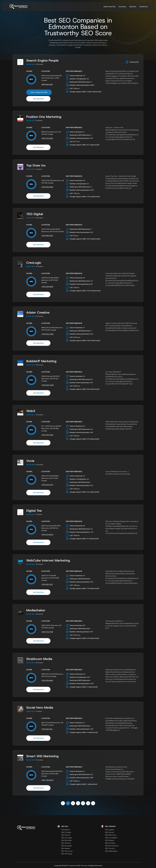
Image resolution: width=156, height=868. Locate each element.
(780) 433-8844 (47, 680)
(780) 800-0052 (47, 385)
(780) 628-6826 (47, 287)
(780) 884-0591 (47, 236)
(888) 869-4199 (47, 84)
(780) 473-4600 (47, 534)
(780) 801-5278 (47, 485)
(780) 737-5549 (47, 138)
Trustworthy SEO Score (78, 33)
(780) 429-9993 (47, 187)
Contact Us (143, 7)
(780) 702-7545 (47, 632)
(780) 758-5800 (47, 780)
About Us (133, 7)
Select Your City (109, 7)
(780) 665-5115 (47, 729)
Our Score (122, 7)
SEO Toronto (82, 866)
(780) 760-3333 (47, 435)
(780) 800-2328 (47, 334)
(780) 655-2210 (47, 584)
